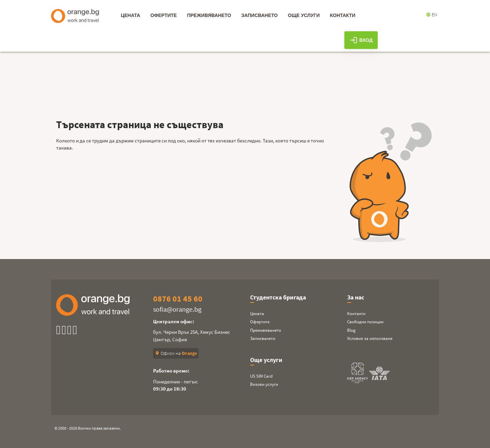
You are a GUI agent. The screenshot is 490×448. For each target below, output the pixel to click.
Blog (351, 330)
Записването (263, 338)
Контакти (356, 314)
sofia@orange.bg (177, 309)
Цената (257, 314)
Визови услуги (264, 384)
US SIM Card (261, 376)
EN (432, 15)
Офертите (260, 322)
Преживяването (266, 330)
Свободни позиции (365, 322)
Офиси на (176, 353)
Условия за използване (370, 338)
